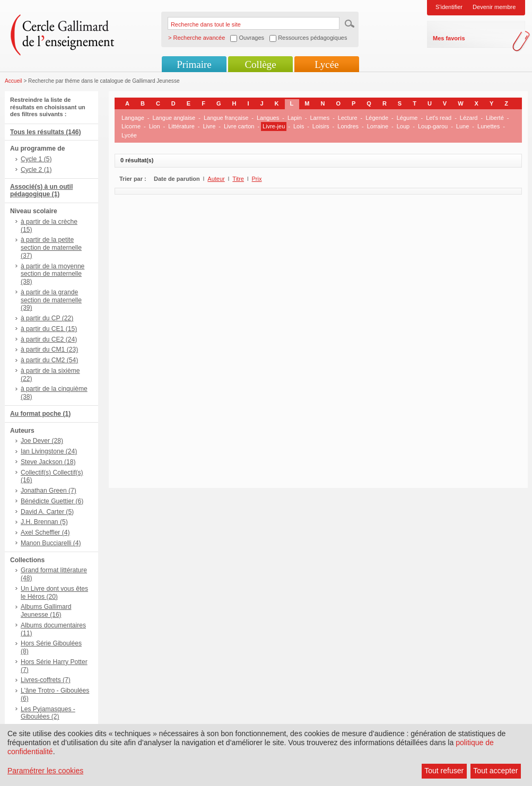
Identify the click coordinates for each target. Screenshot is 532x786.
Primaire (194, 64)
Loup (403, 126)
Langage (133, 118)
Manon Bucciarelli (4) (51, 543)
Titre (238, 179)
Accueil (14, 81)
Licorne (131, 126)
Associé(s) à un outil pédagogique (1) (41, 191)
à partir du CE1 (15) (49, 329)
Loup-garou (433, 126)
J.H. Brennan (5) (44, 522)
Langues (268, 118)
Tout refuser (444, 771)
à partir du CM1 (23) (49, 350)
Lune (463, 126)
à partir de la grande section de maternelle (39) (51, 300)
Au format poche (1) (40, 414)
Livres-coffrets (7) (46, 680)
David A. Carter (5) (47, 512)
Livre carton (239, 126)
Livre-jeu (274, 126)
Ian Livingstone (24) (49, 451)
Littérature (181, 126)
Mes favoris (449, 38)
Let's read (439, 118)
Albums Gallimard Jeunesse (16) (46, 611)
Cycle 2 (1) (36, 170)
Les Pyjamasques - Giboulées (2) (48, 713)
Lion (155, 126)
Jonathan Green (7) (49, 491)
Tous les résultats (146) (46, 132)
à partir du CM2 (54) (49, 360)
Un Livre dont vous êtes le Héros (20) (54, 593)
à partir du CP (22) (47, 318)
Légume (407, 118)
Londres (348, 126)
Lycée (326, 64)
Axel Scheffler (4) (45, 532)
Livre (209, 126)
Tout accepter (495, 771)
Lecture (348, 118)
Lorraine (378, 126)
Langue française (226, 118)
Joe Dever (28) (42, 441)
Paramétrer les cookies (45, 771)
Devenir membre (494, 7)
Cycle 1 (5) (36, 159)
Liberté (495, 118)
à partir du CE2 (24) (49, 339)
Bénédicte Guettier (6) (52, 501)
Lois (299, 126)
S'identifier (449, 7)
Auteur (216, 179)
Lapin (295, 118)
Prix (257, 179)
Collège (260, 64)
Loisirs (321, 126)
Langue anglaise (174, 118)
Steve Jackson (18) (48, 462)
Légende (377, 118)
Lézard (469, 118)
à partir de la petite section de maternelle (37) (51, 248)
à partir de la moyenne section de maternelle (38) (53, 274)
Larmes (320, 118)
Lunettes (489, 126)
